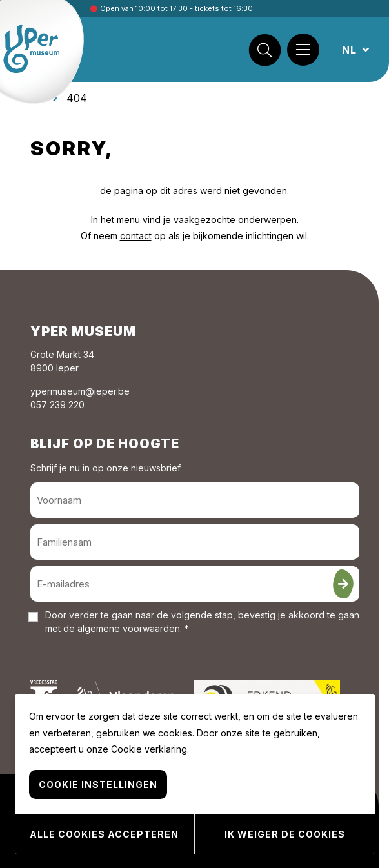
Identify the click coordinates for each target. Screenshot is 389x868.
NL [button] (351, 50)
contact (136, 236)
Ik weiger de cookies (285, 834)
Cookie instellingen (98, 784)
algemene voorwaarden (129, 628)
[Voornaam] (195, 500)
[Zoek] (264, 50)
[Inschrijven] (343, 584)
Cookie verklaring (149, 749)
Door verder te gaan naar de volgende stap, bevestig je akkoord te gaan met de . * (202, 622)
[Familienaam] (195, 542)
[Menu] (303, 50)
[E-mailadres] (195, 584)
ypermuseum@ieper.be (80, 391)
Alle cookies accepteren (104, 834)
